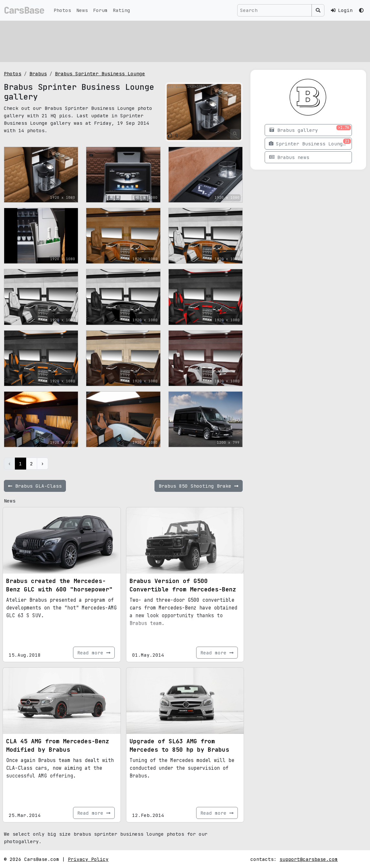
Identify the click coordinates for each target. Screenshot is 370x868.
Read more (94, 653)
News (82, 10)
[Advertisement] (185, 40)
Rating (122, 10)
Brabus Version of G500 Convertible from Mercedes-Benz (183, 585)
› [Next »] (42, 464)
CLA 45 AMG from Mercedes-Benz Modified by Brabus (58, 745)
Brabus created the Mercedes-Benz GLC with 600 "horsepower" (59, 585)
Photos (62, 10)
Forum (100, 10)
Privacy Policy (88, 859)
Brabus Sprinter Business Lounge (100, 74)
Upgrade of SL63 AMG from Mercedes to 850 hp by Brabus (179, 745)
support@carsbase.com (309, 859)
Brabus (38, 74)
